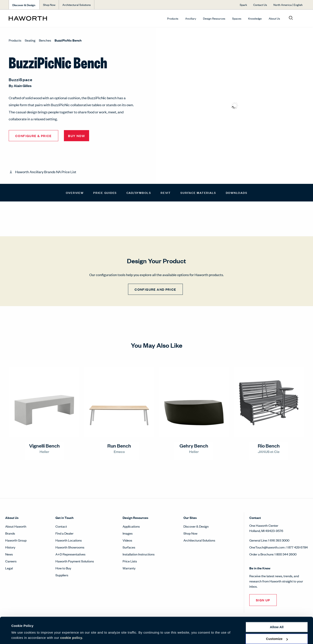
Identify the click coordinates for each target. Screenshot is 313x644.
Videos (127, 540)
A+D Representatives (70, 554)
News (9, 554)
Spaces (237, 18)
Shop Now (190, 533)
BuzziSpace (21, 79)
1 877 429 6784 (297, 547)
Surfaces (129, 547)
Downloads (237, 192)
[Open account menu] (300, 18)
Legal (9, 568)
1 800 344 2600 (286, 554)
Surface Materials (198, 192)
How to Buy (63, 568)
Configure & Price (33, 136)
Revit (166, 192)
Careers (11, 561)
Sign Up (263, 600)
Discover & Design (196, 526)
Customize (277, 625)
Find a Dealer (64, 533)
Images (128, 533)
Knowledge (255, 18)
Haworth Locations (69, 540)
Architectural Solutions (199, 540)
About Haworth (16, 526)
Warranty (129, 568)
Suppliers (62, 575)
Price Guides (105, 192)
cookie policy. (72, 623)
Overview (75, 192)
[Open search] (291, 18)
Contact (61, 526)
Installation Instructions (139, 554)
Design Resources (214, 18)
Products (173, 18)
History (10, 547)
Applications (131, 526)
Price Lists (130, 561)
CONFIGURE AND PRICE (155, 289)
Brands (10, 533)
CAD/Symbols (139, 192)
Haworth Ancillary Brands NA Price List (46, 172)
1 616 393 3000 (279, 540)
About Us (274, 18)
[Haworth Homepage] (38, 18)
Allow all (277, 613)
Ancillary (191, 18)
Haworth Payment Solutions (75, 561)
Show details (21, 635)
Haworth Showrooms (70, 547)
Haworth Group (16, 540)
